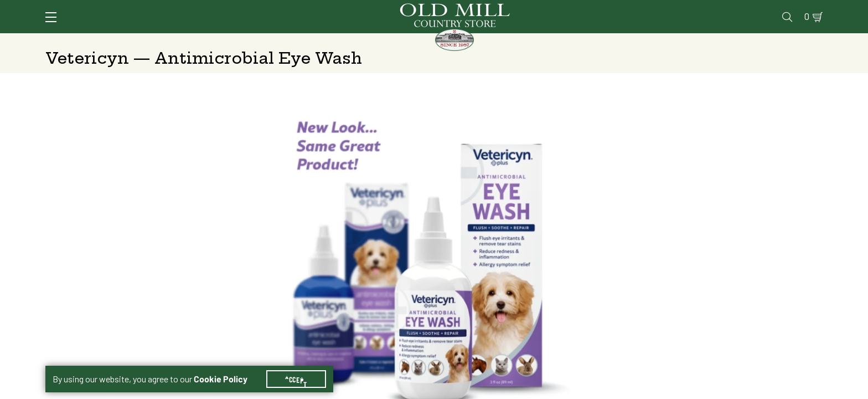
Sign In (184, 9)
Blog (779, 9)
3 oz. (603, 212)
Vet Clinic (588, 9)
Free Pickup (741, 240)
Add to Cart (729, 328)
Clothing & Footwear (619, 42)
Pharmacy (641, 9)
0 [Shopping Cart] (804, 9)
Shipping (600, 240)
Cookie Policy (221, 366)
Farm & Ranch (732, 42)
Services (537, 9)
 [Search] (810, 42)
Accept (296, 366)
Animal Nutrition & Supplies (344, 42)
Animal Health (211, 42)
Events (743, 9)
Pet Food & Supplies (489, 42)
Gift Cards (694, 9)
